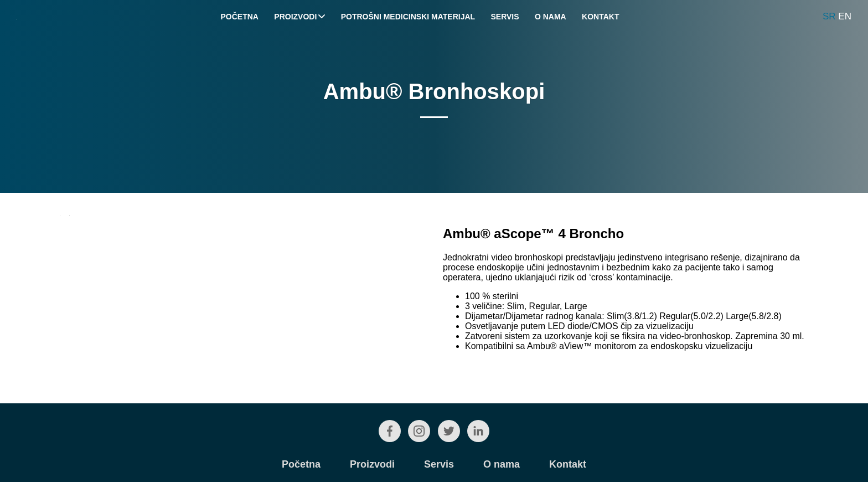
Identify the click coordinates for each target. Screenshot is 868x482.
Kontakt (600, 17)
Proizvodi (299, 17)
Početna (240, 17)
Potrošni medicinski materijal (408, 17)
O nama (551, 17)
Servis (505, 17)
